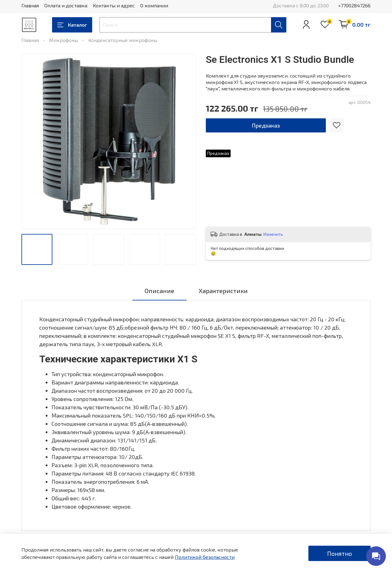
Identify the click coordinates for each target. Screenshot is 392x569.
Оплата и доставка (66, 5)
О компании (154, 5)
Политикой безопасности (205, 557)
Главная (30, 5)
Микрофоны (64, 40)
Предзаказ (266, 125)
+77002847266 (354, 5)
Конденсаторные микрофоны (123, 40)
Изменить (273, 234)
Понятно (339, 553)
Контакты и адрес (114, 5)
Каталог (72, 25)
